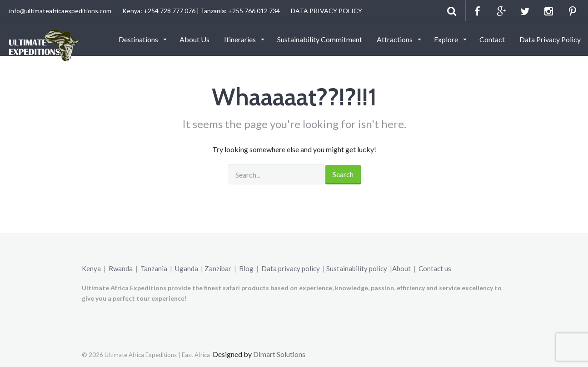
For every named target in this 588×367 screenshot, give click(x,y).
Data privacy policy (291, 268)
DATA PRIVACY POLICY (326, 11)
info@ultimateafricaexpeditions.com (60, 11)
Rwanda (121, 268)
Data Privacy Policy (550, 39)
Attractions (395, 39)
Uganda (187, 268)
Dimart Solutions (279, 354)
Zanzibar (218, 268)
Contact (492, 39)
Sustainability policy (357, 268)
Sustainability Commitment (320, 39)
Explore (447, 39)
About (401, 268)
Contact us (435, 268)
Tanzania (154, 268)
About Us (194, 39)
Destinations (139, 39)
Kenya (91, 268)
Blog (246, 268)
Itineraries (241, 39)
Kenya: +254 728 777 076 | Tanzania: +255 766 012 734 (201, 11)
